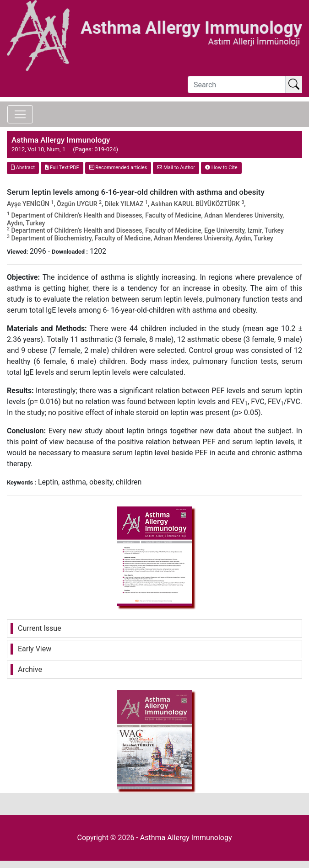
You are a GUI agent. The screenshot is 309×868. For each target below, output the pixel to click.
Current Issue (40, 628)
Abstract (23, 168)
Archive (30, 669)
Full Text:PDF (62, 168)
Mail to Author (176, 168)
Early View (35, 649)
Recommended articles (118, 168)
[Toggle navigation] (20, 114)
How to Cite (221, 168)
